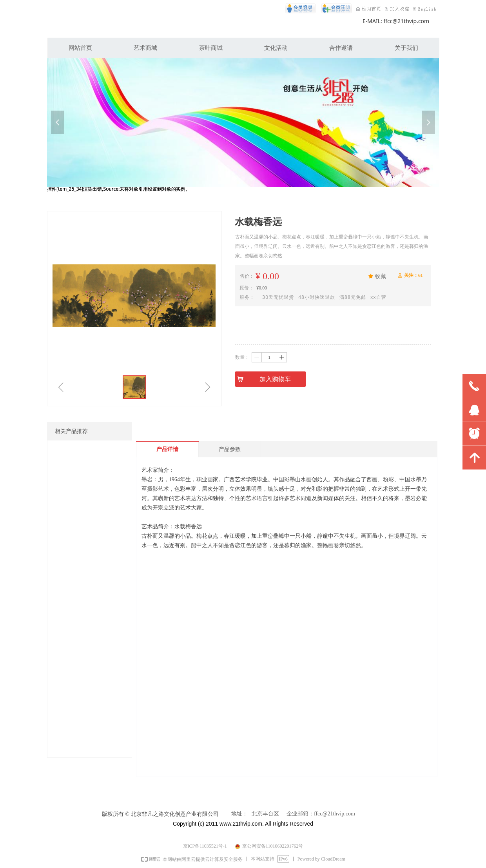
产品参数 (230, 449)
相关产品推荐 (71, 431)
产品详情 (167, 449)
